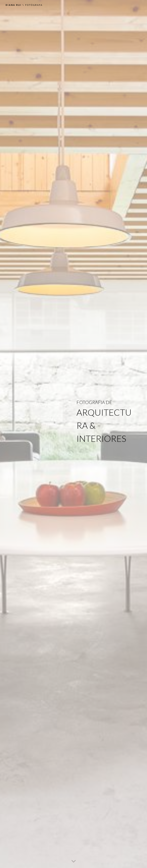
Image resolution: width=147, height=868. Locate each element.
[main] (106, 434)
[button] (74, 861)
